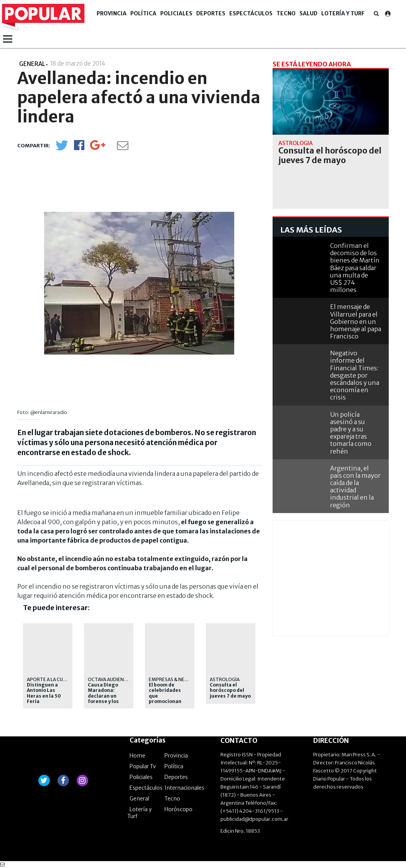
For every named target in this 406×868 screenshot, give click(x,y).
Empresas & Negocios (176, 679)
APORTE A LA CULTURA (52, 679)
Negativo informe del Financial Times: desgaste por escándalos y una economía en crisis (355, 375)
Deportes (211, 13)
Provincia (112, 13)
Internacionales (184, 788)
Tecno (286, 13)
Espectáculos (251, 13)
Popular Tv (143, 766)
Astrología (225, 679)
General (139, 799)
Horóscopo (178, 809)
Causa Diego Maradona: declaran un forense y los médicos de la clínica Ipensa (104, 699)
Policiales (176, 13)
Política (143, 13)
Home (137, 756)
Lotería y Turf (343, 13)
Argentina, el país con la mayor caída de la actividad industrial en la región (355, 487)
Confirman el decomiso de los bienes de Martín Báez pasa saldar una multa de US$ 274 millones (355, 268)
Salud (308, 13)
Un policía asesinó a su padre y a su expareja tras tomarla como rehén (351, 433)
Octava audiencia (109, 679)
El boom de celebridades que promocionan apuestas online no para (168, 699)
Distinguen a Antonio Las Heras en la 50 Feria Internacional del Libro (48, 699)
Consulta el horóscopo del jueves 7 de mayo (230, 691)
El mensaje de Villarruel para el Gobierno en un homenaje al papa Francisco (356, 321)
